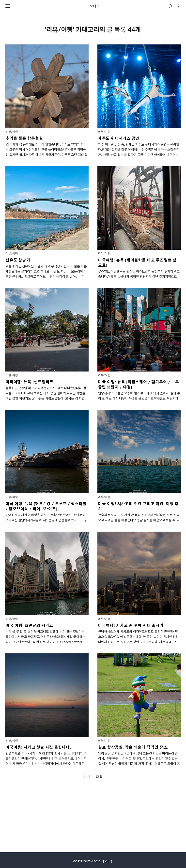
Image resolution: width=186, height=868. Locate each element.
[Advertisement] (93, 818)
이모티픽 (93, 6)
